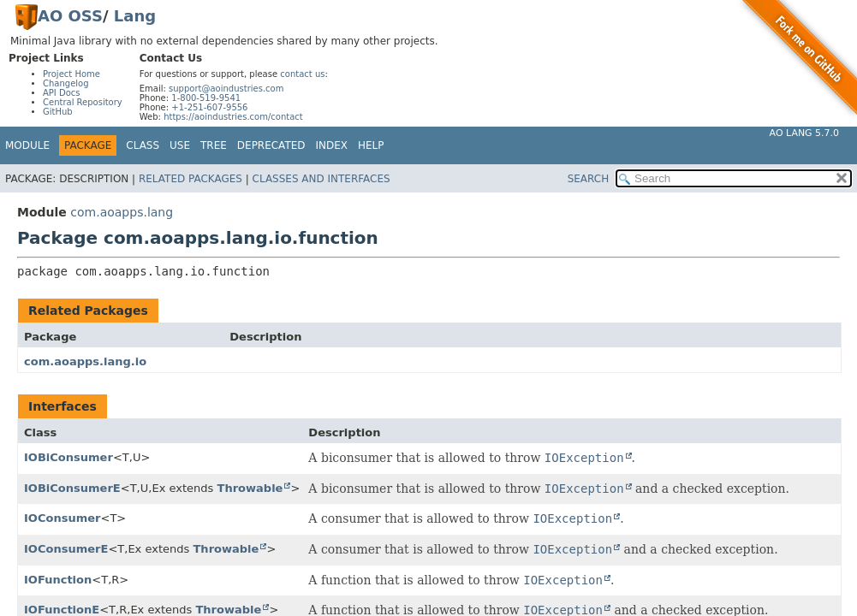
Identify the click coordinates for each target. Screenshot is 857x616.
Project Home (71, 74)
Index (332, 145)
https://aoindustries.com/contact (233, 117)
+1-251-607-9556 (209, 107)
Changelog (66, 83)
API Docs (62, 93)
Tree (214, 145)
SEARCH (589, 179)
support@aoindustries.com (226, 89)
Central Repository (83, 102)
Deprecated (271, 145)
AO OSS (70, 16)
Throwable (250, 488)
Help (371, 145)
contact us (302, 74)
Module (27, 145)
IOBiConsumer (68, 457)
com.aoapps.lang (122, 212)
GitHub (58, 112)
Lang (135, 16)
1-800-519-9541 (206, 98)
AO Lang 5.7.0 (804, 133)
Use (180, 145)
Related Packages (190, 179)
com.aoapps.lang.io (85, 361)
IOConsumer (62, 518)
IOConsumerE (66, 549)
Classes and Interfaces (321, 179)
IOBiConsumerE (72, 488)
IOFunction (58, 580)
